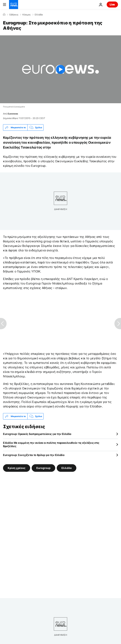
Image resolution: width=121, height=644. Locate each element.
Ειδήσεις (14, 15)
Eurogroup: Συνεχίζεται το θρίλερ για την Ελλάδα (34, 455)
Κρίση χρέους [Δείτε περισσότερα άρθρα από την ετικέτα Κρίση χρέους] (17, 468)
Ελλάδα (39, 15)
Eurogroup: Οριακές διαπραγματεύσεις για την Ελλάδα (37, 434)
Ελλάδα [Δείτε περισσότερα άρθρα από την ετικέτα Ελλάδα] (67, 468)
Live (112, 4)
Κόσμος (26, 15)
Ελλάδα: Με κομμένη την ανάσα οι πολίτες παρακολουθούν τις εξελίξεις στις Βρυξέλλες (51, 444)
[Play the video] (60, 69)
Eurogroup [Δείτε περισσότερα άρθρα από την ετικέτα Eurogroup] (43, 468)
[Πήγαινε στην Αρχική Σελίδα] (14, 5)
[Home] (4, 14)
